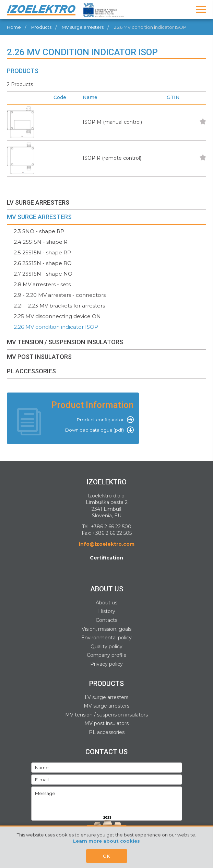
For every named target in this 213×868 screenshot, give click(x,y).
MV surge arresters (83, 27)
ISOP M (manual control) (112, 122)
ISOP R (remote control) (112, 158)
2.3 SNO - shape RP (39, 231)
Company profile (107, 655)
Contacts (107, 620)
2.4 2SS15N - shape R (41, 242)
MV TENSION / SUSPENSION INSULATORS (65, 342)
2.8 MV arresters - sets (42, 284)
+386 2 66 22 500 (111, 527)
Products (41, 27)
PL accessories (107, 732)
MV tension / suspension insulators (107, 715)
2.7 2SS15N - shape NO (43, 274)
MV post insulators (107, 723)
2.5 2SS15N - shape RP (42, 252)
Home (14, 27)
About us (107, 603)
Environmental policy (107, 638)
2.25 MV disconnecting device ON (57, 316)
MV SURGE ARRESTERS (39, 217)
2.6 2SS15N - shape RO (43, 263)
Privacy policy (107, 664)
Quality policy (107, 647)
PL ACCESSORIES (31, 371)
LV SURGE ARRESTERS (38, 202)
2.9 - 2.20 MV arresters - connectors (60, 295)
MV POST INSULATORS (39, 357)
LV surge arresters (107, 697)
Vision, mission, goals (107, 629)
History (107, 611)
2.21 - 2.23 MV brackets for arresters (59, 306)
